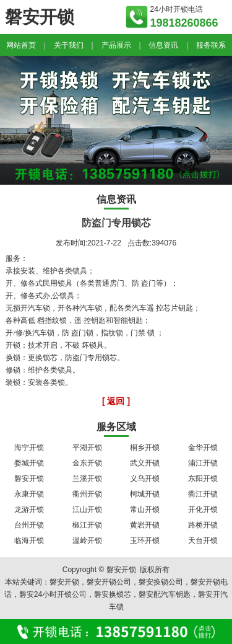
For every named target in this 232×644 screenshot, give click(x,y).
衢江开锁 (203, 494)
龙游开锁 (29, 509)
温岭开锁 (87, 540)
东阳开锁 (203, 479)
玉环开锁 (145, 540)
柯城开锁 (145, 494)
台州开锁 (29, 525)
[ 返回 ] (116, 401)
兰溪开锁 (87, 479)
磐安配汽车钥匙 (165, 594)
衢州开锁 (87, 494)
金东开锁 (87, 463)
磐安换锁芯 (113, 594)
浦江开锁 (203, 463)
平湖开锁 (87, 448)
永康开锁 (29, 494)
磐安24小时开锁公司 (53, 594)
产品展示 (116, 45)
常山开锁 (145, 509)
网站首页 (21, 45)
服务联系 (211, 45)
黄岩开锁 (145, 525)
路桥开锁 (203, 525)
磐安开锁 (29, 479)
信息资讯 (163, 45)
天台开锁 (203, 540)
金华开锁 (203, 448)
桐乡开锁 (145, 448)
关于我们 (69, 45)
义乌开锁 (145, 479)
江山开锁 (87, 509)
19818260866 (184, 23)
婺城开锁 (29, 463)
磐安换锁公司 (161, 582)
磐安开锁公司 (109, 582)
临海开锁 (29, 540)
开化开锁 (203, 509)
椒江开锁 (87, 525)
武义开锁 (145, 463)
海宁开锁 (29, 448)
